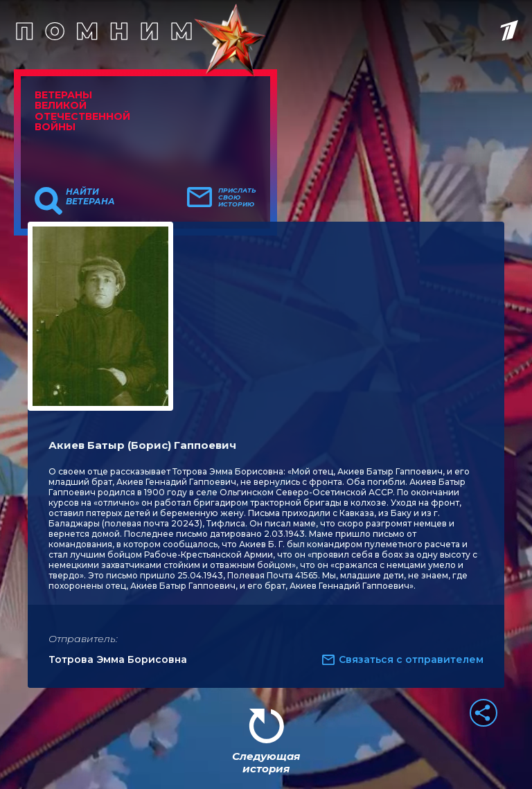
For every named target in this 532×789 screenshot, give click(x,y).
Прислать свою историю (237, 197)
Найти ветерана (90, 197)
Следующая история (266, 762)
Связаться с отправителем (411, 659)
